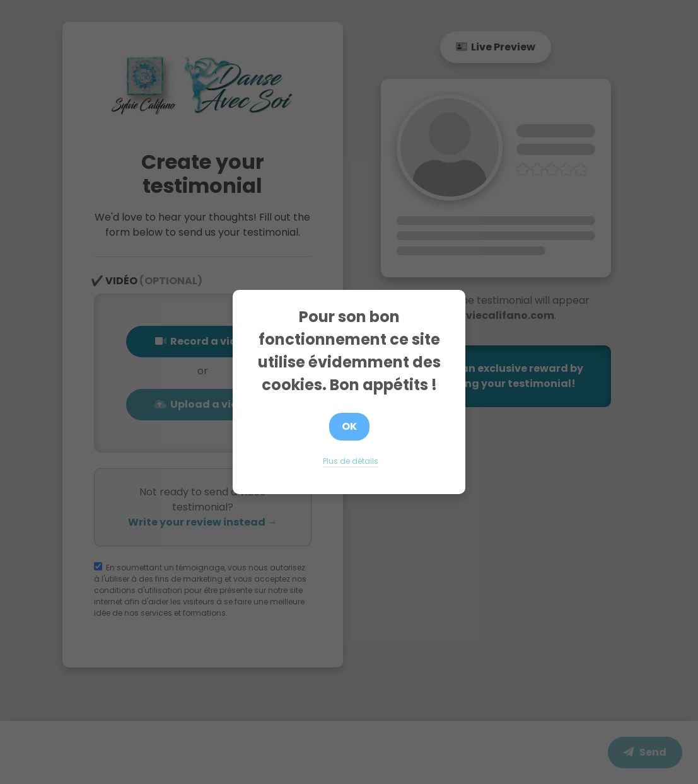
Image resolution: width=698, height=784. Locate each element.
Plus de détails (351, 461)
